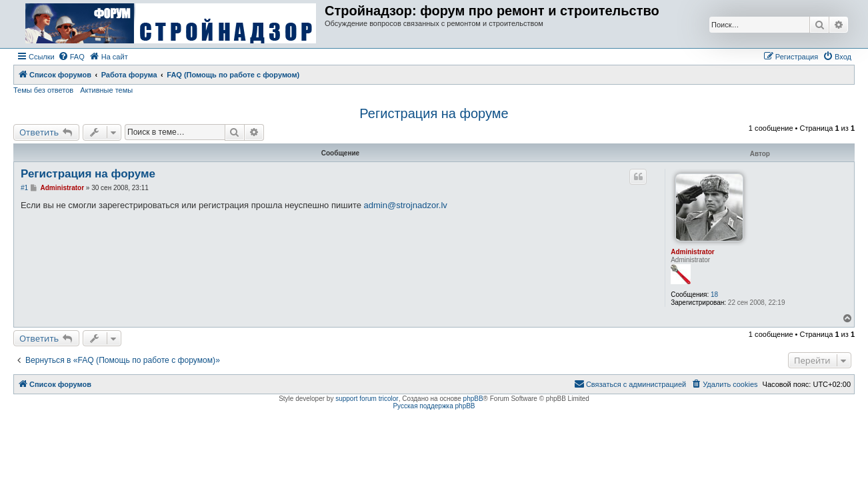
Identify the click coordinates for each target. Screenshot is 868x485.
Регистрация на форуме (434, 113)
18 (714, 295)
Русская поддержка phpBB (434, 406)
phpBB (473, 399)
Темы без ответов (43, 90)
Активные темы (106, 90)
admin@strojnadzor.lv (406, 205)
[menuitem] (71, 57)
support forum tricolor (367, 399)
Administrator (693, 252)
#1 (24, 188)
